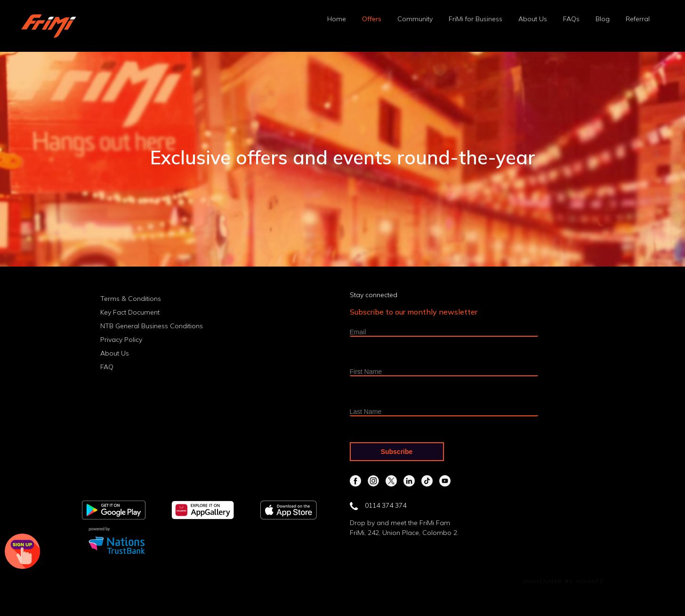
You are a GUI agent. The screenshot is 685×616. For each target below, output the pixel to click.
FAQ (107, 367)
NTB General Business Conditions (152, 326)
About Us (533, 19)
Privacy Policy (121, 340)
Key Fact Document (130, 312)
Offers (372, 19)
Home (337, 19)
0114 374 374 (378, 505)
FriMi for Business (475, 19)
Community (415, 19)
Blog (603, 19)
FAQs (571, 19)
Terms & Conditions (131, 299)
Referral (638, 19)
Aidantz (590, 581)
